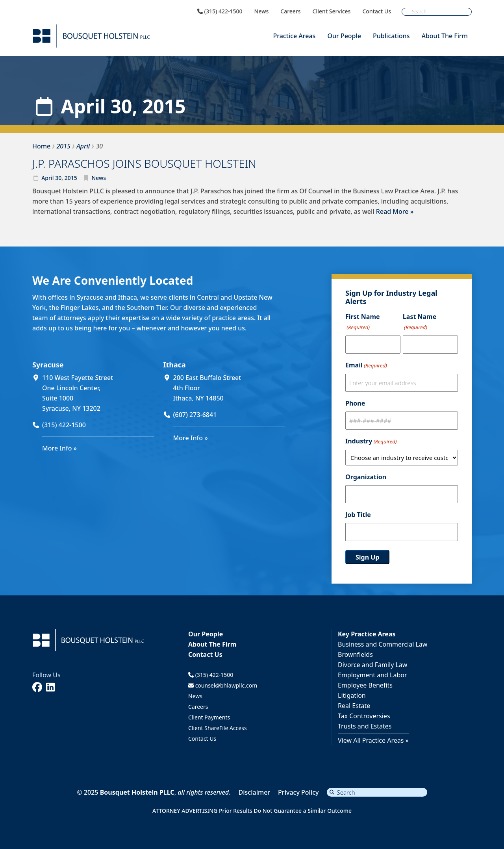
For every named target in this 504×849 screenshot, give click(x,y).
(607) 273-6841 (195, 415)
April (47, 178)
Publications (391, 36)
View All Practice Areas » (373, 740)
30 (58, 178)
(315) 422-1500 (220, 11)
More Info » (59, 448)
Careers (290, 11)
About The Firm (445, 36)
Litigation (352, 695)
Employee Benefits (365, 685)
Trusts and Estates (365, 726)
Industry (371, 441)
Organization (366, 477)
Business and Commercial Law (383, 644)
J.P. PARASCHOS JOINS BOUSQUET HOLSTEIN (144, 163)
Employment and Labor (372, 675)
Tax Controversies (364, 716)
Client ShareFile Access (218, 728)
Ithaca (175, 365)
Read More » (395, 211)
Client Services (332, 11)
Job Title (358, 515)
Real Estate (354, 706)
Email (366, 365)
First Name (363, 322)
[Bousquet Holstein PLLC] (91, 36)
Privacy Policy (298, 792)
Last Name (420, 322)
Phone (355, 403)
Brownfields (355, 654)
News (262, 11)
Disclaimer (255, 792)
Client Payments (209, 717)
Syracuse (48, 365)
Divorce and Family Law (372, 665)
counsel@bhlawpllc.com (223, 685)
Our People (344, 36)
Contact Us (377, 11)
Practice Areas (294, 36)
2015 (71, 178)
